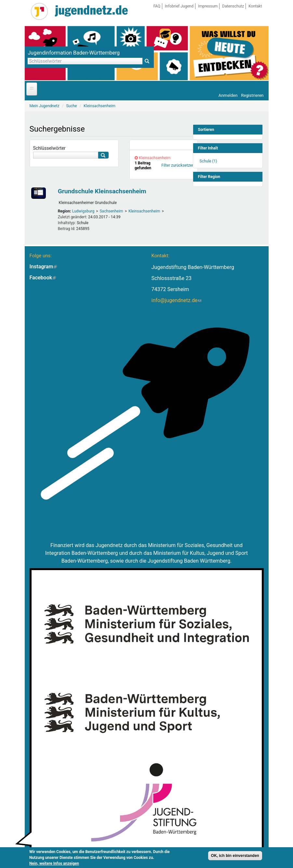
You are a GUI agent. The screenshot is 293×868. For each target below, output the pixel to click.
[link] (164, 145)
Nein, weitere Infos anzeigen (54, 863)
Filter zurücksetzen (178, 165)
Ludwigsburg (83, 211)
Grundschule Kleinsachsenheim (102, 191)
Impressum (208, 6)
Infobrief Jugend (179, 6)
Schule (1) (208, 161)
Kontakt (255, 6)
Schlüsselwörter (49, 148)
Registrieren (252, 95)
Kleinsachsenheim (144, 211)
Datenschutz (233, 6)
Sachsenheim (111, 211)
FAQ (157, 6)
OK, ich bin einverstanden (235, 856)
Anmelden (228, 95)
